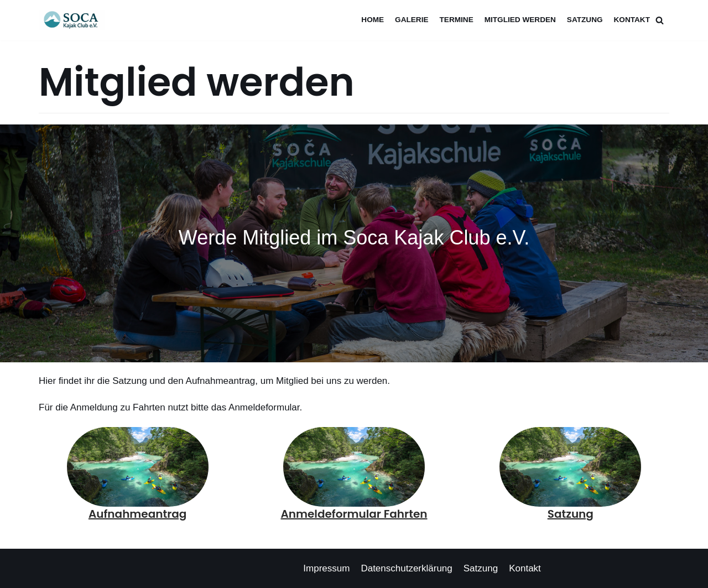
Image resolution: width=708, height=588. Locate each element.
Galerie (412, 20)
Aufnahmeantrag (137, 514)
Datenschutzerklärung (406, 568)
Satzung (585, 20)
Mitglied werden (520, 20)
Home (373, 20)
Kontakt (632, 20)
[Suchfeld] (660, 20)
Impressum (326, 568)
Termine (457, 20)
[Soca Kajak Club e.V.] (75, 20)
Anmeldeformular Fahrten (354, 514)
